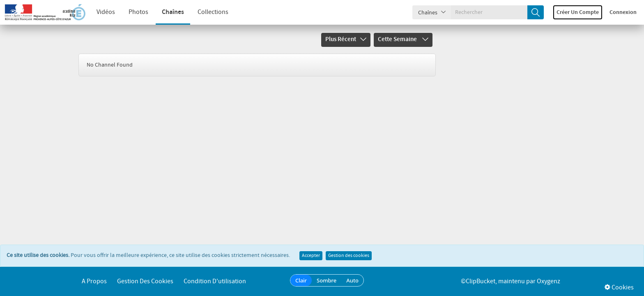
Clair (301, 280)
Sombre (327, 280)
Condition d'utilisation (215, 281)
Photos (138, 12)
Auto (352, 280)
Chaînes (173, 12)
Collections (213, 12)
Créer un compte (578, 12)
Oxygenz (549, 281)
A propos (94, 281)
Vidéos (106, 12)
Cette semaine (403, 39)
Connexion (623, 12)
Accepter (311, 256)
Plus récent (346, 39)
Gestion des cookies (349, 256)
